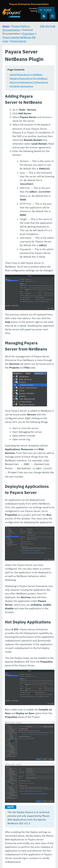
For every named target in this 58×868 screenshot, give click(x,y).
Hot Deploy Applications (21, 86)
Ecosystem (28, 34)
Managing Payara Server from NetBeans (29, 78)
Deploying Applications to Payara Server (29, 82)
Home (6, 26)
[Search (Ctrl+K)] (44, 16)
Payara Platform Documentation (16, 28)
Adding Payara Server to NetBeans (26, 75)
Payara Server (19, 41)
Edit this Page (48, 26)
